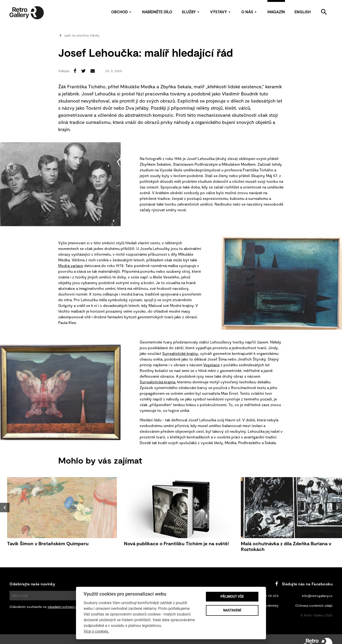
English (303, 12)
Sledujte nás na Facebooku (304, 584)
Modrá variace (71, 266)
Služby (191, 12)
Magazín (276, 12)
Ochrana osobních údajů (314, 605)
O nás (250, 12)
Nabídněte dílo (157, 12)
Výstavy (221, 12)
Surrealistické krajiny (180, 353)
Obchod (122, 12)
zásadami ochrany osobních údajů (73, 607)
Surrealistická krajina (157, 382)
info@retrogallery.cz (317, 596)
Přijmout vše (232, 597)
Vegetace (211, 365)
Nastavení (232, 610)
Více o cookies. (96, 631)
